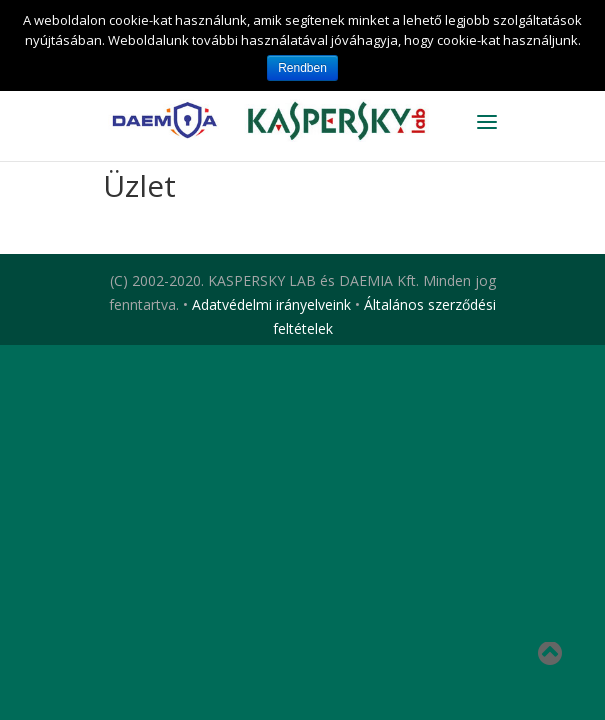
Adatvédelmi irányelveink (271, 304)
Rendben (302, 68)
